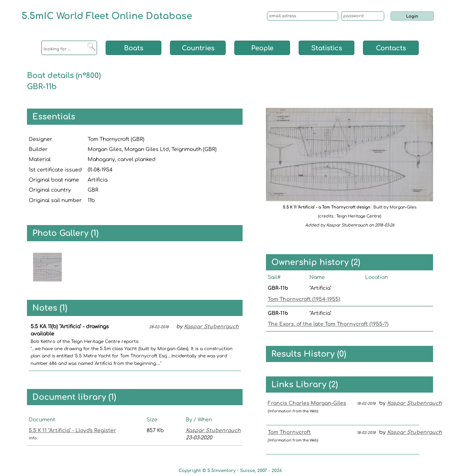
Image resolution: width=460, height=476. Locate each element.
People (262, 48)
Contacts (391, 48)
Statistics (327, 48)
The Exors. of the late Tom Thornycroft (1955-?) (328, 324)
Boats (134, 48)
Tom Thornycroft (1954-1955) (304, 299)
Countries (198, 48)
